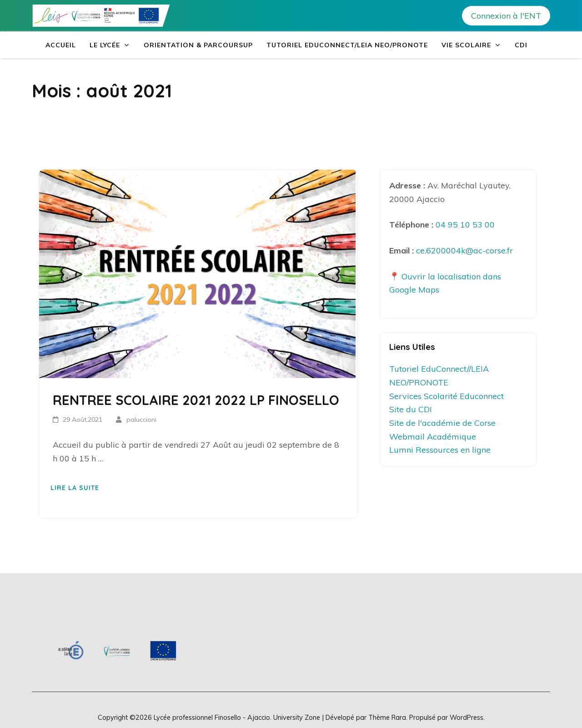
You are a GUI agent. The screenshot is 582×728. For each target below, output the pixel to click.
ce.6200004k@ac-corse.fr (464, 250)
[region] (117, 650)
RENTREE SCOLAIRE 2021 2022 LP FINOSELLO (196, 400)
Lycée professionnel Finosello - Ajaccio (212, 717)
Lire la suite (75, 488)
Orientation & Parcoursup (198, 45)
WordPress (467, 717)
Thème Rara (387, 717)
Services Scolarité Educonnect (447, 396)
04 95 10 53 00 (465, 225)
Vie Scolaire (466, 45)
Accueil (61, 45)
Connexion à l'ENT (506, 16)
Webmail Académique (433, 437)
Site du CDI (411, 409)
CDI (521, 45)
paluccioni (141, 420)
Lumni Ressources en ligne (440, 450)
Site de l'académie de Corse (442, 423)
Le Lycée (105, 45)
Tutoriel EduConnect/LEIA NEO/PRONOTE (347, 45)
